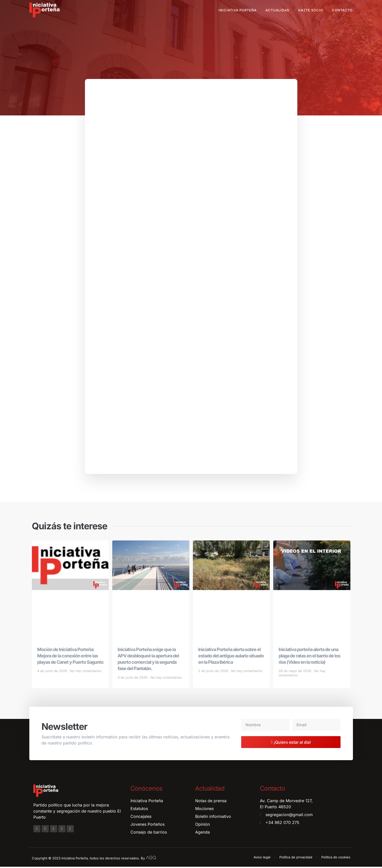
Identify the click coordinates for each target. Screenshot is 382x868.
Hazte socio (311, 10)
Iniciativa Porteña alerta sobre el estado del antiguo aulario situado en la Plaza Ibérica (231, 657)
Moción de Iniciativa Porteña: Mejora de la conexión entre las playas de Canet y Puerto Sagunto (70, 657)
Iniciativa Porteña (238, 10)
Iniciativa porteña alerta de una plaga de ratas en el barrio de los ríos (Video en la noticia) (309, 657)
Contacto (342, 10)
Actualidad (277, 10)
